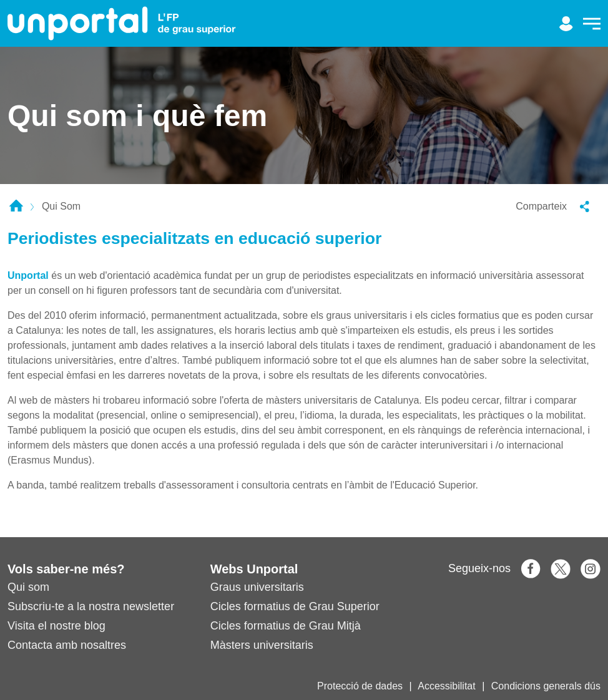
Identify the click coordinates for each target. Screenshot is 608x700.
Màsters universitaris (262, 645)
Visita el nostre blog (56, 626)
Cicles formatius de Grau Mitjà (286, 626)
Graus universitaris (257, 587)
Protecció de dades (360, 686)
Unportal (28, 275)
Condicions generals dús (546, 686)
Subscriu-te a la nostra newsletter (91, 606)
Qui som (28, 587)
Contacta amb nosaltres (67, 645)
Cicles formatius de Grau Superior (295, 606)
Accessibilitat (446, 686)
